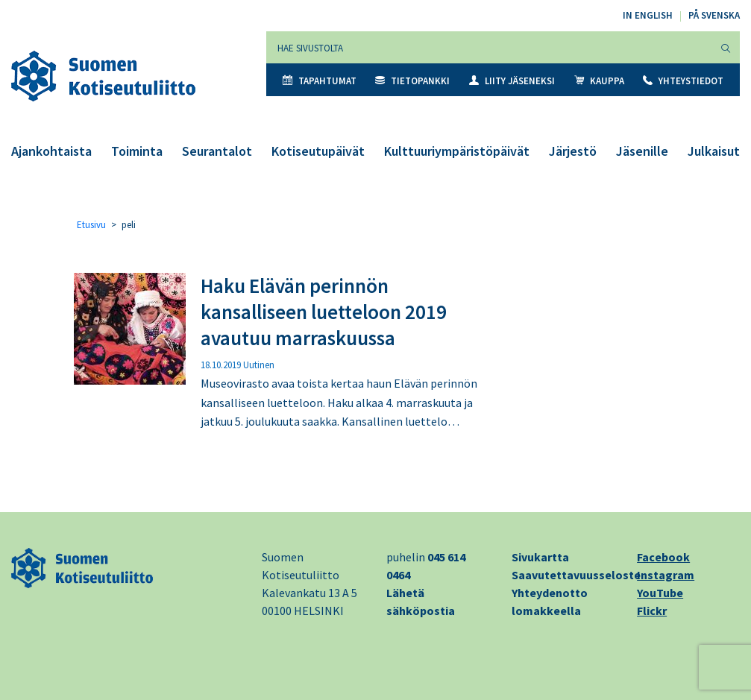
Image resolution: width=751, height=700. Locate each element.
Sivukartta (540, 557)
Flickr (652, 611)
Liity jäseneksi (512, 81)
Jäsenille (642, 151)
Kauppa (599, 81)
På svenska (714, 15)
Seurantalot (217, 151)
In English (648, 15)
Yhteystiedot (683, 81)
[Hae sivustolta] (489, 47)
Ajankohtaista (51, 151)
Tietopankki (412, 81)
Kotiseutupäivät (318, 151)
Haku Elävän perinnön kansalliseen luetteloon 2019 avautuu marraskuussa (324, 312)
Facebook (663, 557)
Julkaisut (714, 151)
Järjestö (573, 151)
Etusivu (91, 225)
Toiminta (137, 151)
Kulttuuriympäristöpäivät (457, 151)
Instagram (666, 575)
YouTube (660, 593)
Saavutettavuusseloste (576, 575)
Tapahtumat (320, 81)
